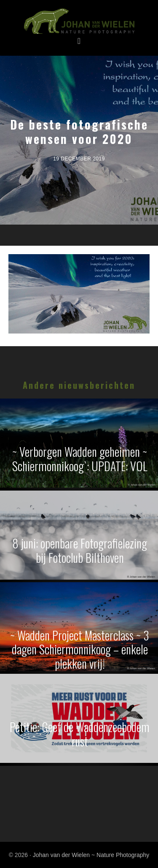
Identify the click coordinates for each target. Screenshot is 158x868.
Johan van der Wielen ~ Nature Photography (79, 22)
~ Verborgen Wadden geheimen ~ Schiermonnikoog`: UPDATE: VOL (80, 459)
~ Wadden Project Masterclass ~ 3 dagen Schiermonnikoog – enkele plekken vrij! (80, 649)
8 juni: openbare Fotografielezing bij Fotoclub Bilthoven (80, 550)
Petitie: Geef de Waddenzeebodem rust (80, 734)
